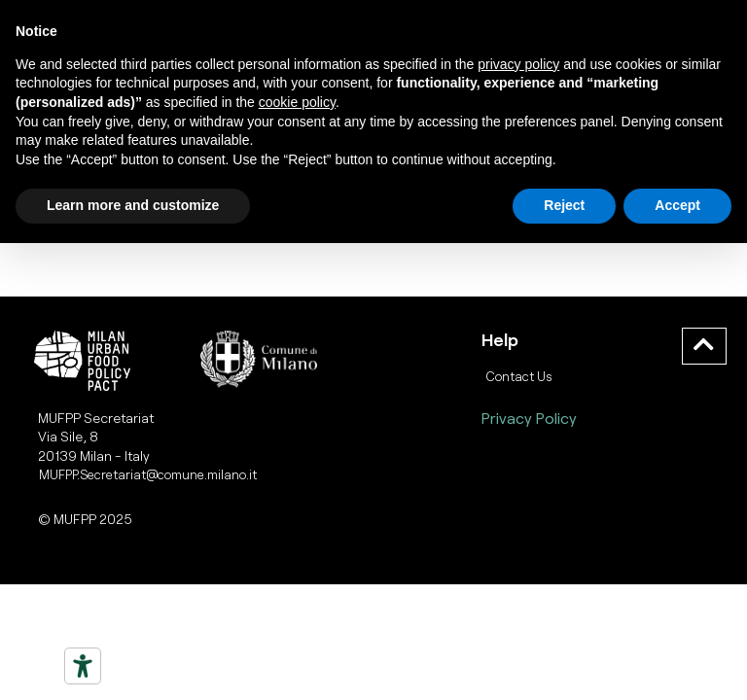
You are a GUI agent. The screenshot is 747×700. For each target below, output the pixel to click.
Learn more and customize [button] (133, 205)
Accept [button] (677, 205)
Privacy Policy (529, 418)
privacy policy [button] (518, 64)
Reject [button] (564, 205)
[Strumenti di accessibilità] (83, 666)
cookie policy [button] (297, 102)
